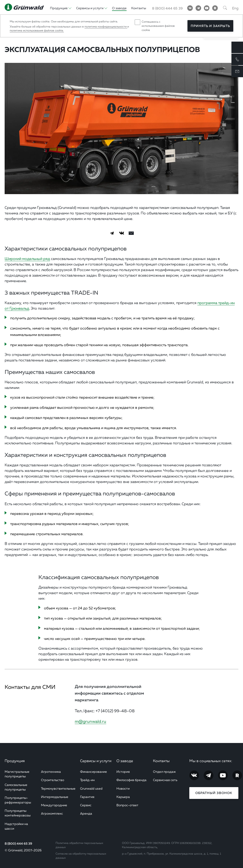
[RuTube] (215, 8)
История (123, 772)
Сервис (86, 805)
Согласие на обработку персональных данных (81, 856)
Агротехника (51, 772)
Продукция (15, 761)
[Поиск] (225, 8)
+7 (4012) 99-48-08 (115, 711)
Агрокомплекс (52, 813)
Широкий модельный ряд (27, 259)
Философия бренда (131, 780)
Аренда (86, 813)
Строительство (53, 780)
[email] (131, 233)
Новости (123, 788)
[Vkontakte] (190, 8)
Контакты (161, 761)
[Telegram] (198, 8)
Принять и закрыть (210, 26)
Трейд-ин (87, 780)
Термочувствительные (58, 788)
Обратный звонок (214, 793)
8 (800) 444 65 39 (18, 844)
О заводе (125, 761)
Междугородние (54, 805)
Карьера (123, 797)
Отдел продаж (164, 772)
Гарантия (87, 797)
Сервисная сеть (165, 780)
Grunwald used (91, 788)
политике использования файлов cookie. (37, 30)
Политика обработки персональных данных (79, 845)
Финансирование (93, 772)
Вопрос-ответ (127, 805)
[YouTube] (207, 8)
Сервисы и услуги (96, 761)
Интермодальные (55, 797)
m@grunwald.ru (90, 721)
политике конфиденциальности (106, 26)
